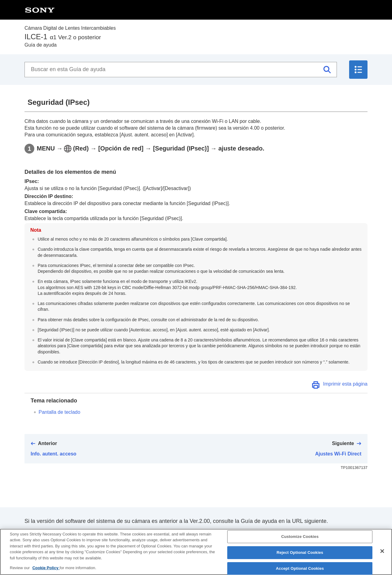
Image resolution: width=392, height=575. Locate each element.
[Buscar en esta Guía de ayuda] (181, 70)
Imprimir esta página (345, 384)
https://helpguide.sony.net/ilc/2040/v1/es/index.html (87, 533)
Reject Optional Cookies (300, 558)
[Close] (382, 556)
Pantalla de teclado (59, 412)
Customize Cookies (300, 542)
